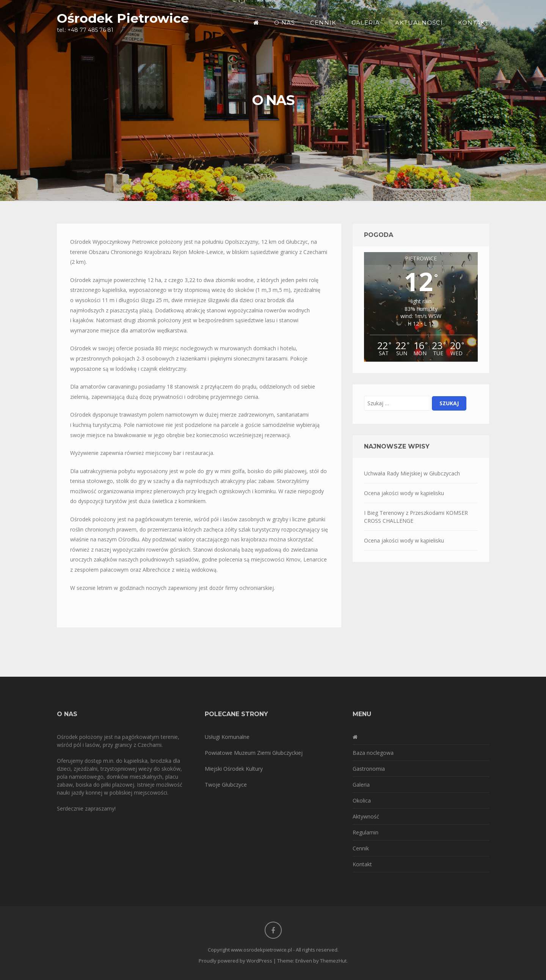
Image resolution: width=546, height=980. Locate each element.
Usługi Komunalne (227, 737)
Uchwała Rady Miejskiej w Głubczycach (412, 473)
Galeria (366, 23)
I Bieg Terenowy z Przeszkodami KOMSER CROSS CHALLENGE (416, 517)
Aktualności (419, 23)
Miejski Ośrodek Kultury (234, 769)
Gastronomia (369, 769)
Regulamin (366, 832)
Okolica (362, 800)
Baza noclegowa (373, 753)
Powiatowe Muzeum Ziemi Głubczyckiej (254, 753)
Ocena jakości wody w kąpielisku (404, 493)
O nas (285, 23)
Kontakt (474, 23)
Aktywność (366, 816)
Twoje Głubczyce (226, 785)
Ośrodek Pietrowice (123, 18)
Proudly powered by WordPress (235, 961)
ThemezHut (333, 961)
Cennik (323, 23)
